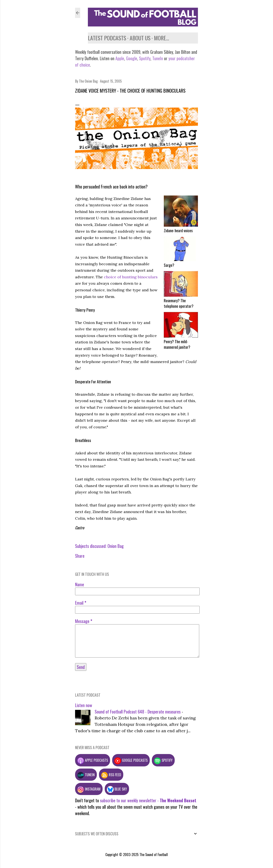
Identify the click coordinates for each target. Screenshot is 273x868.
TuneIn (158, 58)
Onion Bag (116, 546)
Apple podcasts (93, 760)
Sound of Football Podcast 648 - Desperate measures (138, 712)
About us (140, 38)
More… (162, 38)
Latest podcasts (107, 38)
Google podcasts (131, 760)
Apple (120, 58)
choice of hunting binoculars (131, 277)
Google (131, 58)
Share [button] (80, 556)
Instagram (89, 789)
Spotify (145, 58)
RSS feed (111, 775)
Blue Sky (117, 789)
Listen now (84, 705)
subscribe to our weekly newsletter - (148, 800)
